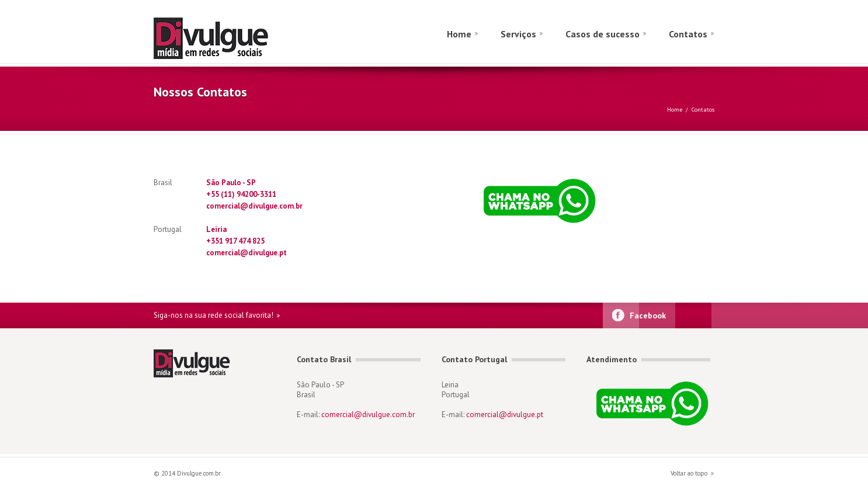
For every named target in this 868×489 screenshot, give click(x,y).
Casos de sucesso (603, 34)
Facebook (648, 315)
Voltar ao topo (689, 473)
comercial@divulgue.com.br (254, 206)
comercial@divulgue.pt (246, 253)
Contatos (688, 34)
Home (459, 34)
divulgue (253, 38)
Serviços (518, 34)
